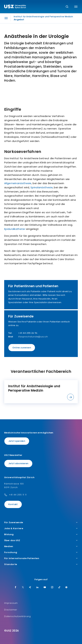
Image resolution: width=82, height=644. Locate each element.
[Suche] (67, 7)
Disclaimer (11, 610)
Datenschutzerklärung (17, 616)
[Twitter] (23, 587)
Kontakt (13, 504)
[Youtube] (45, 587)
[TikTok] (59, 587)
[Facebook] (16, 587)
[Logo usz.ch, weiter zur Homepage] (15, 7)
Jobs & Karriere (41, 528)
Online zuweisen (22, 348)
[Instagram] (52, 587)
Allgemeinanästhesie (18, 183)
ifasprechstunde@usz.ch (33, 337)
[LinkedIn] (37, 587)
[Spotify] (66, 587)
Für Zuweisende (41, 523)
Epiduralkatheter (15, 229)
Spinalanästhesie (42, 187)
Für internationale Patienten (41, 558)
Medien (41, 546)
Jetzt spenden (17, 441)
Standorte (41, 564)
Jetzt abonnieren (18, 463)
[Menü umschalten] (76, 7)
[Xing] (30, 587)
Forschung (41, 552)
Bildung (41, 534)
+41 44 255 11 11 (18, 495)
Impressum (11, 603)
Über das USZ (41, 540)
